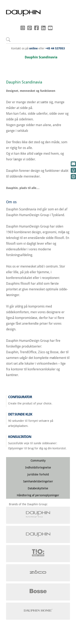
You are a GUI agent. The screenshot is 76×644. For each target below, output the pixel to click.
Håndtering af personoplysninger (38, 495)
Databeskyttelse (38, 488)
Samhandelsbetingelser (38, 481)
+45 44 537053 (55, 48)
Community (38, 461)
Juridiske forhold (38, 474)
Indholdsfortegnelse (38, 467)
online (33, 48)
